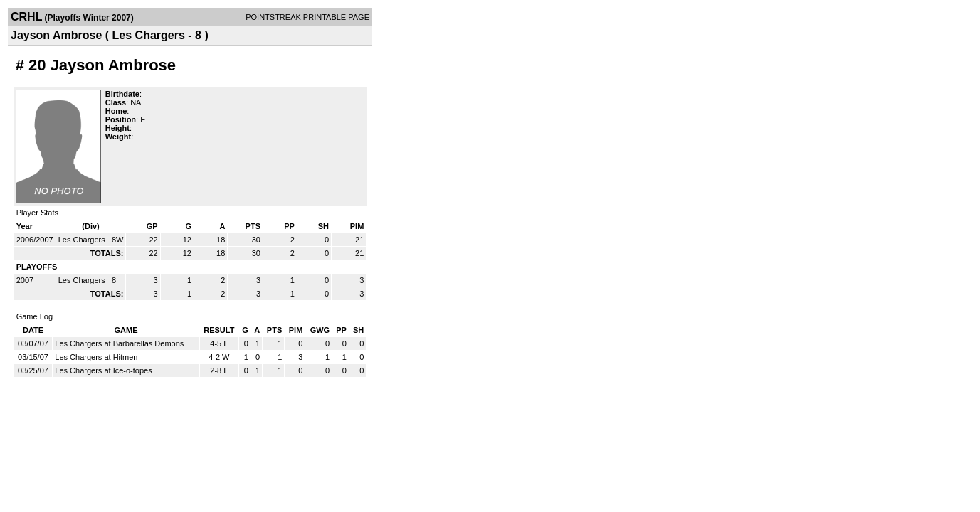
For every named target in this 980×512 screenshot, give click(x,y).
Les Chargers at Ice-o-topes (103, 370)
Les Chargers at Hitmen (96, 357)
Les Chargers (83, 240)
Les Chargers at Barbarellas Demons (119, 343)
